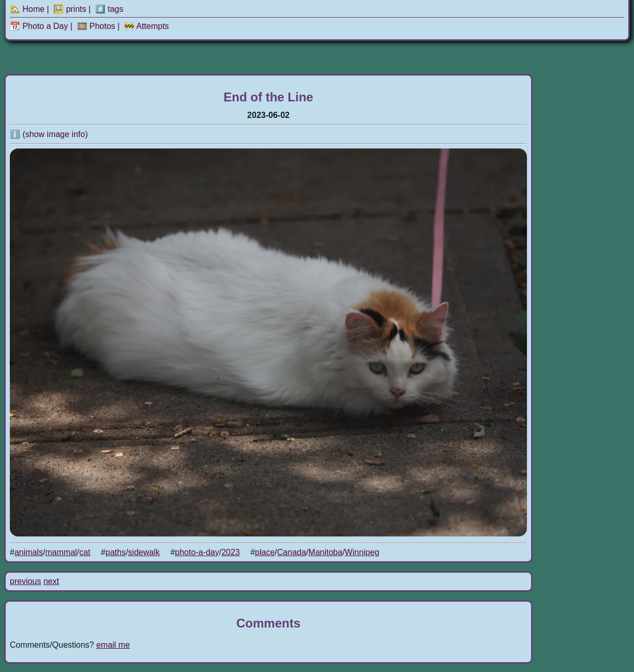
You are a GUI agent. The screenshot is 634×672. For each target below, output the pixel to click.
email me (113, 645)
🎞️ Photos (96, 26)
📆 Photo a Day (39, 26)
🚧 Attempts (147, 26)
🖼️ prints (70, 9)
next (51, 581)
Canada (292, 552)
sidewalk (144, 552)
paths (116, 552)
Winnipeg (362, 552)
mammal (61, 552)
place (265, 552)
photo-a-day (197, 552)
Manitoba (325, 552)
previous (25, 581)
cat (85, 552)
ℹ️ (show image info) (49, 134)
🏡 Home (27, 9)
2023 (231, 552)
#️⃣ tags (109, 9)
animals (29, 552)
